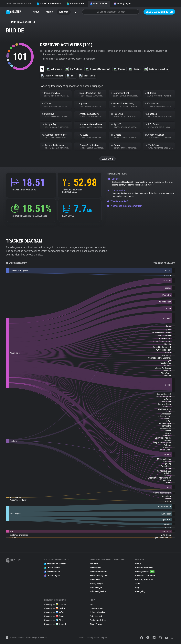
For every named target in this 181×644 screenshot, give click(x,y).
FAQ (92, 604)
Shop (138, 584)
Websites (64, 12)
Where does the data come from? (125, 206)
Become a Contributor (159, 12)
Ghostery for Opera (54, 616)
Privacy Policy (93, 638)
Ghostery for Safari (54, 612)
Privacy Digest (122, 4)
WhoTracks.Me (99, 4)
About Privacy (96, 624)
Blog (137, 588)
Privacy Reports (145, 572)
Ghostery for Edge (54, 620)
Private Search (75, 4)
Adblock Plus (96, 568)
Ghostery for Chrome (55, 604)
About (36, 12)
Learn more (148, 185)
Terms (82, 638)
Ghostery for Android (55, 624)
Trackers (49, 12)
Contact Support (97, 608)
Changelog (140, 592)
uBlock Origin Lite (98, 592)
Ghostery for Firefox (55, 608)
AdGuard (94, 564)
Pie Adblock (95, 580)
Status (138, 564)
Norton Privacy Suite (99, 576)
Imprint (104, 638)
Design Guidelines (98, 620)
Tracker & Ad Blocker (49, 4)
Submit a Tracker (97, 612)
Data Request (96, 616)
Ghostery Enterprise (144, 580)
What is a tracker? (118, 202)
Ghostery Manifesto (144, 568)
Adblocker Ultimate (98, 572)
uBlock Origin (96, 588)
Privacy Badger (97, 584)
